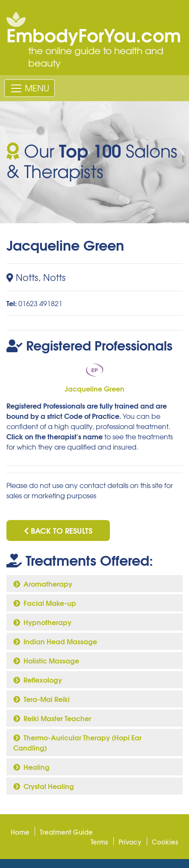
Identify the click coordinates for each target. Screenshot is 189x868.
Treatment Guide (66, 832)
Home (20, 832)
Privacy (130, 842)
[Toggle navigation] (30, 88)
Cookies (165, 842)
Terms (99, 842)
